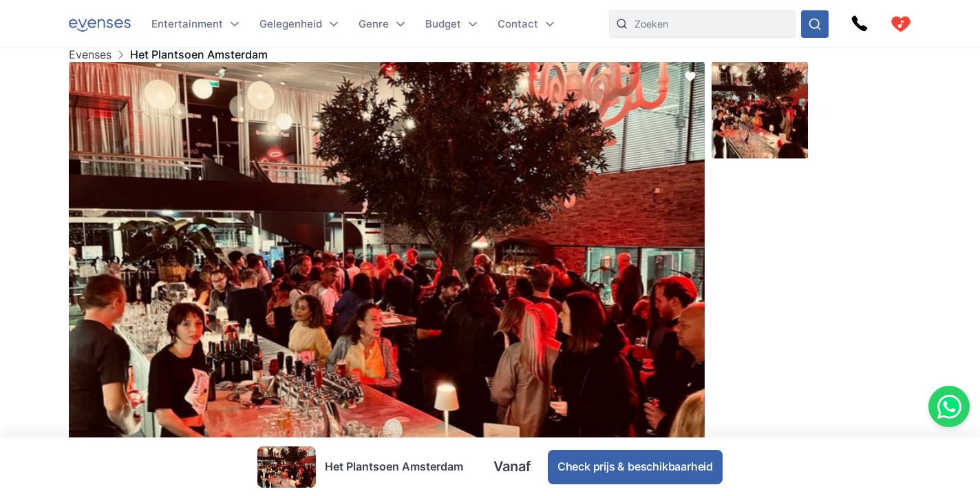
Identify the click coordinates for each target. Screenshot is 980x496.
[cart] (901, 24)
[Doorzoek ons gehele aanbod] (815, 24)
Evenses (90, 55)
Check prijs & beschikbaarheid (635, 466)
